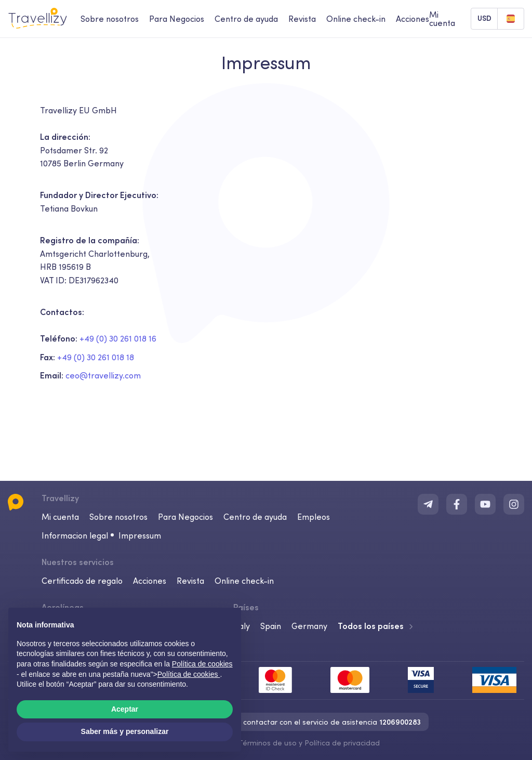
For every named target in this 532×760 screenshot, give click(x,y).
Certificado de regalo (82, 581)
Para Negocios (185, 517)
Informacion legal (75, 535)
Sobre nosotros (118, 517)
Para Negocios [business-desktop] (177, 19)
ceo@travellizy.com (103, 375)
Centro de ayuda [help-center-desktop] (246, 19)
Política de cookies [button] (202, 664)
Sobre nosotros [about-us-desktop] (110, 19)
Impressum (140, 535)
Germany (309, 626)
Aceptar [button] (125, 709)
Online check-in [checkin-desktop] (356, 19)
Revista (190, 581)
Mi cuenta (60, 517)
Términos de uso (268, 743)
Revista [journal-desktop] (302, 19)
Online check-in (244, 581)
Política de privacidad (342, 743)
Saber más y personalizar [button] (125, 731)
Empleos (314, 517)
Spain (271, 626)
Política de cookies (189, 674)
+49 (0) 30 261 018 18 (96, 357)
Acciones (413, 19)
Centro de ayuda (255, 517)
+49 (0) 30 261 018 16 (118, 338)
